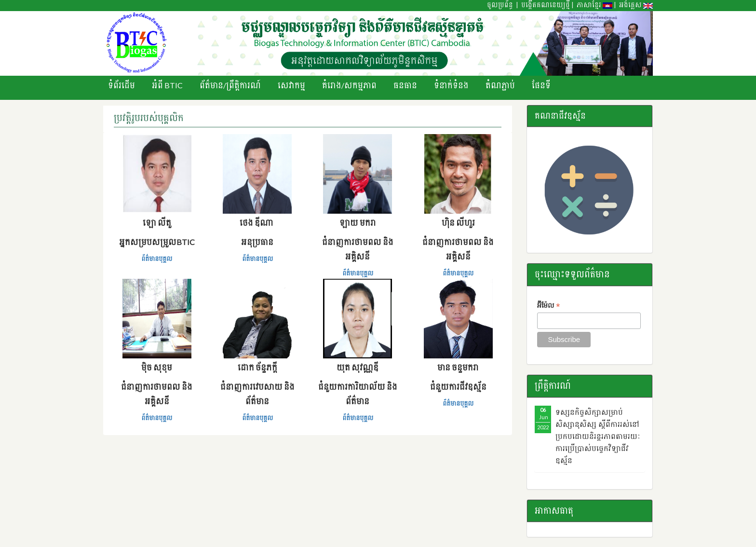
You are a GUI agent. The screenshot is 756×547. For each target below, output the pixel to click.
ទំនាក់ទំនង (451, 85)
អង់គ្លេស (636, 5)
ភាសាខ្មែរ (594, 5)
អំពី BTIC (167, 85)
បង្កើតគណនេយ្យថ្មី (546, 5)
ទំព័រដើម (121, 85)
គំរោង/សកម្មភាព (349, 85)
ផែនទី (541, 85)
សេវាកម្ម (291, 85)
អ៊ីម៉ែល (548, 306)
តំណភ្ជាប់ (500, 85)
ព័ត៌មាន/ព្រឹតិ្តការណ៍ (230, 85)
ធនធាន (405, 85)
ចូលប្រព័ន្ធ (500, 5)
